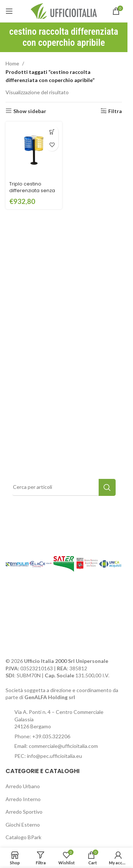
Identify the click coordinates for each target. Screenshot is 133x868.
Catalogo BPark (23, 837)
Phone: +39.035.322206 (42, 736)
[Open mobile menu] (9, 11)
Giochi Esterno (23, 825)
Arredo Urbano (23, 786)
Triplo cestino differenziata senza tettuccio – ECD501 (32, 190)
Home (12, 63)
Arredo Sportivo (24, 812)
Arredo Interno (23, 799)
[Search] (64, 487)
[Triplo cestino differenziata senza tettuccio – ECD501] (34, 150)
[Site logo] (64, 11)
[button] (52, 132)
